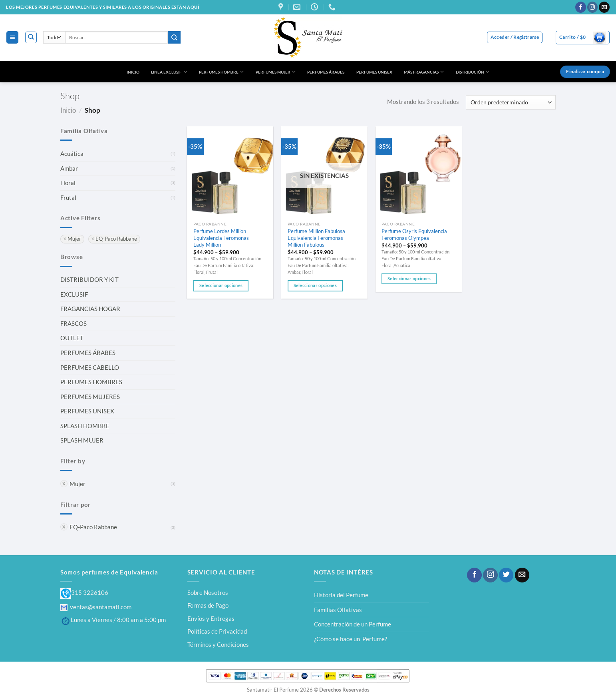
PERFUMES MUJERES (90, 397)
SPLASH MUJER (82, 440)
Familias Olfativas (338, 610)
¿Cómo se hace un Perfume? (351, 639)
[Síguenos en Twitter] (506, 575)
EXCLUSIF (74, 294)
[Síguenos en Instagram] (593, 7)
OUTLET (72, 338)
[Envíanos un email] (604, 7)
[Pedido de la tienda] (511, 102)
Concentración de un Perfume (353, 624)
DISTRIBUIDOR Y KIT (89, 279)
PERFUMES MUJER (276, 72)
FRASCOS (74, 323)
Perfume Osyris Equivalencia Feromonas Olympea (414, 234)
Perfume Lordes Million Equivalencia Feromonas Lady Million (221, 238)
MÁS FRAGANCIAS (424, 72)
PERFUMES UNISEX (374, 72)
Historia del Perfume (341, 595)
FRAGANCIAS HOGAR (90, 309)
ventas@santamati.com (96, 607)
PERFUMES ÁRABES (326, 72)
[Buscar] (31, 37)
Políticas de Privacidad (217, 631)
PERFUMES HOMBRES (91, 382)
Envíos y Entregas (211, 618)
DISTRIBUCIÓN (473, 72)
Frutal (68, 197)
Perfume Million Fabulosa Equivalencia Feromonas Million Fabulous (316, 238)
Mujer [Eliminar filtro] (74, 239)
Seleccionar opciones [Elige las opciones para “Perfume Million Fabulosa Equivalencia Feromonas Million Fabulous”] (315, 285)
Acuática (72, 154)
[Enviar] (174, 37)
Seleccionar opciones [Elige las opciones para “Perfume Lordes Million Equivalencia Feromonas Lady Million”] (221, 285)
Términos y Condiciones (218, 644)
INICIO (133, 72)
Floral (68, 183)
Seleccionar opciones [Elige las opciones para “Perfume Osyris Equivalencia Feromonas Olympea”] (409, 279)
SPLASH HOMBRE (85, 426)
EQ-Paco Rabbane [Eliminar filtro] (116, 239)
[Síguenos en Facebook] (581, 7)
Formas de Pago (208, 605)
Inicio (68, 110)
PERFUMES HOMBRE (221, 72)
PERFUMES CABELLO (90, 367)
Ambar (69, 168)
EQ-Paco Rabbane (93, 527)
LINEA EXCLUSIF (169, 72)
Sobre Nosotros (208, 592)
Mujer (77, 484)
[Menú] (12, 37)
